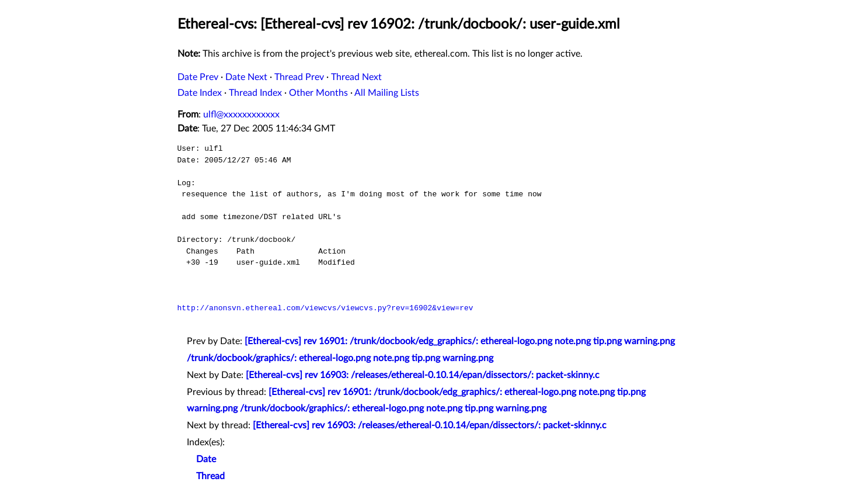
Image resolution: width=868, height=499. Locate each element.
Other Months (318, 93)
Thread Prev (299, 77)
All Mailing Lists (387, 93)
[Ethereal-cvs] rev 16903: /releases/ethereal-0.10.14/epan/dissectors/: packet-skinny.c (423, 375)
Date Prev (198, 77)
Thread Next (356, 77)
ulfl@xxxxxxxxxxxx (241, 115)
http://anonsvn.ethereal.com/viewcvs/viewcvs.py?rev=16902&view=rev (325, 308)
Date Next (246, 77)
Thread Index (255, 93)
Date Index (200, 93)
